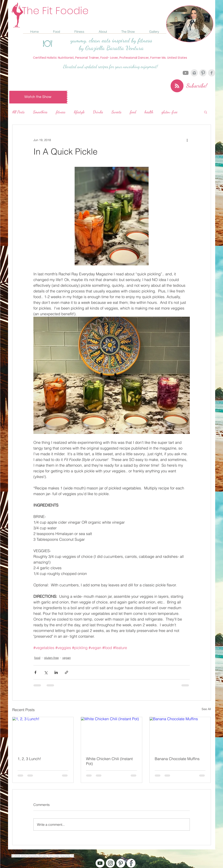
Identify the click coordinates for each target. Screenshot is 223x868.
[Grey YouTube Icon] (186, 73)
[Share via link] (66, 672)
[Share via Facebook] (35, 672)
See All (206, 709)
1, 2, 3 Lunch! (29, 759)
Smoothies (40, 112)
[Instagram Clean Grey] (194, 73)
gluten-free (170, 112)
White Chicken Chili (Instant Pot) (109, 761)
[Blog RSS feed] (177, 86)
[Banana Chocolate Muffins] (180, 734)
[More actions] (187, 140)
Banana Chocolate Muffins (177, 759)
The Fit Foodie (55, 11)
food (133, 112)
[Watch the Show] (38, 97)
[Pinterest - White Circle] (121, 863)
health (149, 112)
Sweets (117, 112)
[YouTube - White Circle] (100, 863)
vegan (67, 658)
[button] (206, 112)
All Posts (18, 112)
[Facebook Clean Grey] (212, 73)
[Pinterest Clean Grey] (203, 73)
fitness (61, 112)
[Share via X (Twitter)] (46, 672)
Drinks (98, 112)
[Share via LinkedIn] (56, 672)
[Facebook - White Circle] (131, 863)
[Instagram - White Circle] (110, 863)
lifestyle (79, 112)
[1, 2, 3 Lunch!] (43, 734)
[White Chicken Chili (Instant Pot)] (111, 734)
